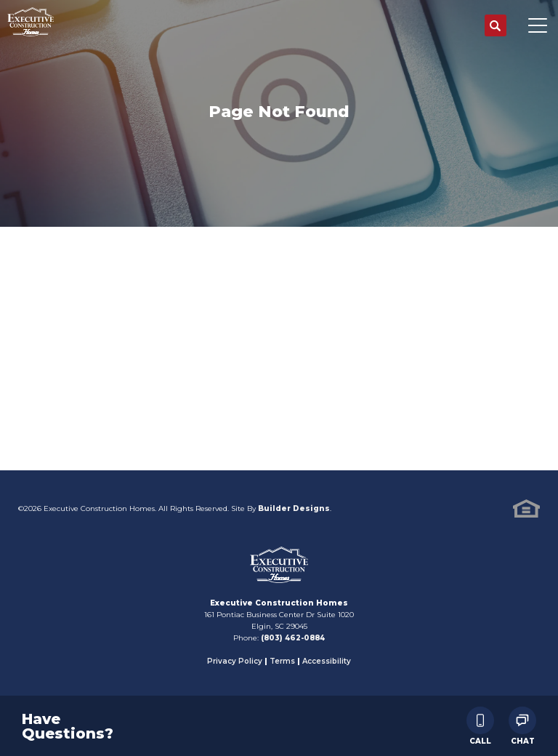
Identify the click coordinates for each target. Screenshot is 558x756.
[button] (496, 26)
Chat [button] (522, 726)
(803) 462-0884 (293, 638)
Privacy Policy (235, 661)
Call (480, 726)
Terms (282, 661)
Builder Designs (294, 508)
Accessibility (327, 661)
